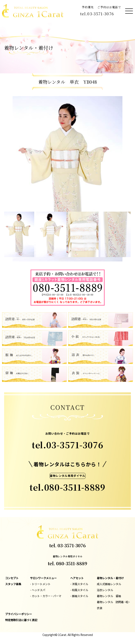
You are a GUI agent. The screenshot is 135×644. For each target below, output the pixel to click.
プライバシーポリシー (19, 614)
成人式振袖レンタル (109, 584)
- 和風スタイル (79, 590)
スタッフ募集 (13, 584)
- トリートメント (40, 584)
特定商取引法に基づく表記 (21, 620)
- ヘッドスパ (38, 590)
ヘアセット (77, 578)
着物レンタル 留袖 (109, 596)
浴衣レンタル (105, 590)
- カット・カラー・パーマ (46, 596)
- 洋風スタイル (79, 584)
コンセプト (12, 578)
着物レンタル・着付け (110, 578)
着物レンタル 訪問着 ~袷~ (113, 602)
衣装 (100, 608)
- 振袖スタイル (79, 596)
